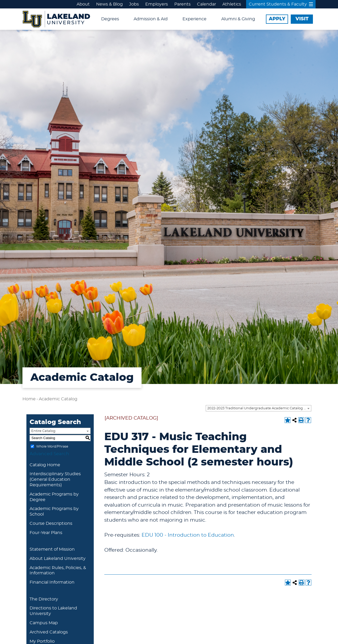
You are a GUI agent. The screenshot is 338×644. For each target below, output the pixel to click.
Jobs (134, 4)
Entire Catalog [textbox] (43, 431)
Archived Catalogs (49, 632)
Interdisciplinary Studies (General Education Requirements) (55, 479)
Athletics (232, 4)
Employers (157, 4)
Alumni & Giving (238, 19)
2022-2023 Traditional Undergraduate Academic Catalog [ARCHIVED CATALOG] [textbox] (259, 408)
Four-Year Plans (46, 533)
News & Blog (109, 4)
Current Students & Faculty (281, 4)
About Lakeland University (58, 559)
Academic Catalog (58, 399)
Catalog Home (45, 465)
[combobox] (259, 408)
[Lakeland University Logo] (56, 18)
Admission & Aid (151, 19)
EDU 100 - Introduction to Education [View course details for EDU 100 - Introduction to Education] (188, 535)
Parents (182, 4)
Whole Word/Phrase (52, 446)
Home (29, 399)
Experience (194, 19)
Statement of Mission (52, 549)
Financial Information (52, 582)
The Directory (44, 599)
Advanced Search (49, 454)
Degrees (110, 19)
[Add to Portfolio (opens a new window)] (288, 420)
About (83, 4)
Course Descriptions (51, 523)
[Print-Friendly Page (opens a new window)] (301, 420)
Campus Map (44, 623)
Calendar (206, 4)
